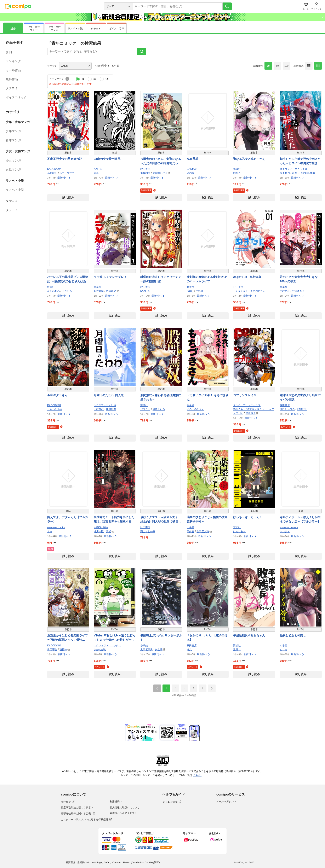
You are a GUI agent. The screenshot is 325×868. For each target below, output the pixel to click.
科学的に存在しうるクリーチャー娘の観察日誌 (161, 279)
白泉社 (190, 405)
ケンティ (285, 531)
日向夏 (190, 531)
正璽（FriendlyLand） (304, 173)
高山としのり (148, 531)
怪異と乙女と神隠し (293, 635)
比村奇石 (99, 409)
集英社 (97, 287)
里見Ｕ (237, 649)
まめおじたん (258, 291)
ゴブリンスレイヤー (246, 395)
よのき (190, 173)
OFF (108, 79)
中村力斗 (285, 291)
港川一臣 (99, 531)
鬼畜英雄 (193, 159)
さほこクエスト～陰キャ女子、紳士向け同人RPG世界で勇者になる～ (161, 520)
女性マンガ (13, 169)
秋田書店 (145, 169)
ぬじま (284, 649)
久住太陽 (99, 291)
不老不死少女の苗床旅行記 (65, 159)
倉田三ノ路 (203, 531)
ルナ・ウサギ (67, 173)
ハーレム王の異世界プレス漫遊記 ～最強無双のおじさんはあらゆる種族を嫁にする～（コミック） (68, 279)
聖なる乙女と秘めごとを (249, 159)
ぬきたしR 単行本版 (247, 277)
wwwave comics (56, 527)
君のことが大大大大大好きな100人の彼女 (299, 279)
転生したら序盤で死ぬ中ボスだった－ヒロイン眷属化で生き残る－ (300, 161)
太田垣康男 (147, 649)
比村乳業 (111, 409)
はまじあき (239, 531)
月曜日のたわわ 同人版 (109, 395)
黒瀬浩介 (251, 413)
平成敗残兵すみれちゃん (249, 635)
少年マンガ (13, 131)
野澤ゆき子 (298, 291)
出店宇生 (52, 649)
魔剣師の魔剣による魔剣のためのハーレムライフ (207, 279)
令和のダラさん (57, 395)
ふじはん (52, 173)
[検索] (227, 6)
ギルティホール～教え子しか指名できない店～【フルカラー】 (300, 519)
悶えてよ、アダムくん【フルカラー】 (68, 519)
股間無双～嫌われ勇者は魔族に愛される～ (161, 397)
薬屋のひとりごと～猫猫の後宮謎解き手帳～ (207, 519)
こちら (197, 775)
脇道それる (159, 409)
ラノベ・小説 (15, 190)
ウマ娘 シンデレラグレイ (110, 277)
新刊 (9, 52)
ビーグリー (239, 287)
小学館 (190, 527)
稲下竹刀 (285, 173)
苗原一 (63, 649)
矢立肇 (159, 649)
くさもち (67, 291)
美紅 (109, 531)
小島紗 (199, 291)
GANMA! (192, 169)
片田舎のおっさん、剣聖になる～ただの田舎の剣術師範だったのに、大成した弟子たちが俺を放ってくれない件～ (161, 161)
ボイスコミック (16, 97)
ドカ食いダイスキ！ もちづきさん (208, 397)
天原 (96, 173)
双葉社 (51, 287)
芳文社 (237, 527)
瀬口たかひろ (287, 409)
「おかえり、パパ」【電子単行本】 (207, 638)
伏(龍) (190, 291)
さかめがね (100, 649)
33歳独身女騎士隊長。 (108, 159)
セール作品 (13, 70)
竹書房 (190, 287)
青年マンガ (13, 140)
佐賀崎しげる (160, 173)
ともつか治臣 (55, 409)
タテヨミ (12, 88)
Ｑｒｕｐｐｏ (241, 291)
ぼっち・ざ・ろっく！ (248, 517)
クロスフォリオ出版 (105, 405)
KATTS (98, 169)
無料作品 (12, 79)
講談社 (237, 169)
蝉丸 (189, 649)
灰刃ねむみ (53, 291)
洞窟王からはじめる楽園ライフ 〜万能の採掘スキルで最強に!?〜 (68, 638)
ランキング (13, 61)
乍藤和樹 (145, 173)
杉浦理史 (111, 291)
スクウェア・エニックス (293, 169)
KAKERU (145, 291)
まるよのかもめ (195, 409)
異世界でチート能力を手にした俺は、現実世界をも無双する (114, 519)
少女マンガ (13, 161)
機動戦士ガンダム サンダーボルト (161, 638)
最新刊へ (64, 178)
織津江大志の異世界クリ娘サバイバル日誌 (300, 397)
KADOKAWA (54, 169)
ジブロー (145, 409)
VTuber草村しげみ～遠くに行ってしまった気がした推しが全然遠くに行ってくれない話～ (115, 638)
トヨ (50, 531)
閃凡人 (237, 173)
